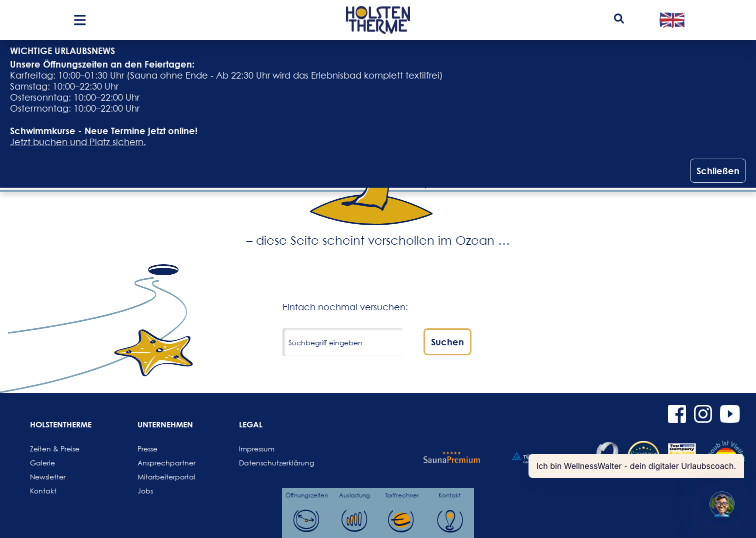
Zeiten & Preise (54, 449)
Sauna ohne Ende (169, 75)
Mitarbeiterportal (161, 477)
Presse (147, 449)
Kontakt (43, 491)
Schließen (718, 171)
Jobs (145, 491)
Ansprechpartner (161, 463)
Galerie (42, 463)
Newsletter (48, 477)
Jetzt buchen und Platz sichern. (78, 142)
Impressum (257, 449)
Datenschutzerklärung (263, 463)
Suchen (447, 342)
